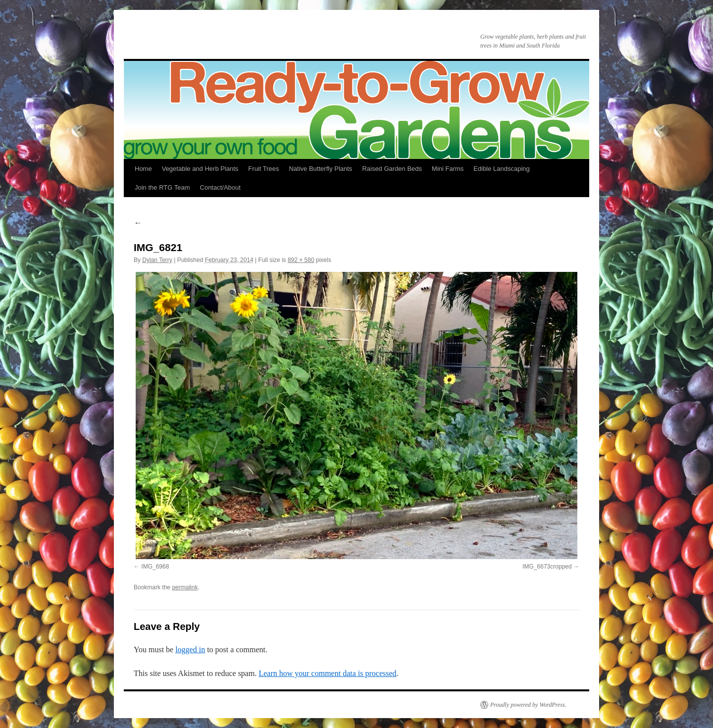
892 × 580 (301, 260)
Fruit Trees (263, 169)
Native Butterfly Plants (320, 169)
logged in (190, 650)
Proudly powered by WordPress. (528, 705)
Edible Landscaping (501, 169)
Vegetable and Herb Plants (200, 169)
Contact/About (220, 187)
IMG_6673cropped (547, 567)
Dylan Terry (157, 260)
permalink (185, 587)
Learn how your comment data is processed (327, 673)
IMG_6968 (155, 567)
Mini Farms (448, 169)
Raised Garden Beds (392, 169)
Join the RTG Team (162, 187)
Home (143, 169)
